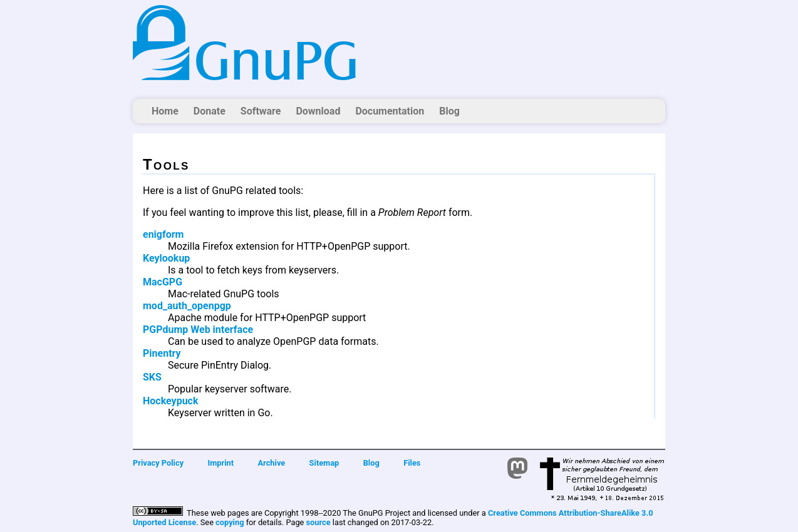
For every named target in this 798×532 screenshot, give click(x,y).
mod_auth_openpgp (187, 306)
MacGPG (163, 282)
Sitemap (324, 463)
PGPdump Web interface (198, 330)
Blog (449, 111)
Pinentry (162, 353)
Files (412, 463)
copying (230, 522)
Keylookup (166, 258)
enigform (163, 234)
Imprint (221, 463)
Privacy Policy (158, 463)
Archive (272, 463)
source (319, 522)
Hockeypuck (171, 401)
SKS (152, 377)
